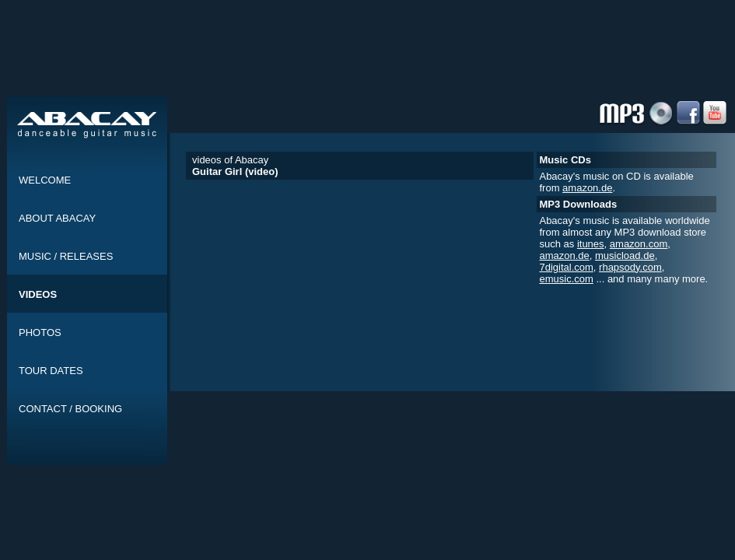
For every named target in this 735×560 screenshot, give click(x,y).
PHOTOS (40, 332)
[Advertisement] (371, 72)
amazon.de (587, 188)
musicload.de (625, 255)
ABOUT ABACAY (57, 218)
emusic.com (566, 279)
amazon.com (639, 244)
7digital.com (566, 267)
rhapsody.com (630, 267)
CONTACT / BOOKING (70, 409)
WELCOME (45, 180)
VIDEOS (38, 294)
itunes (591, 244)
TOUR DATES (51, 371)
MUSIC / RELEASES (66, 256)
